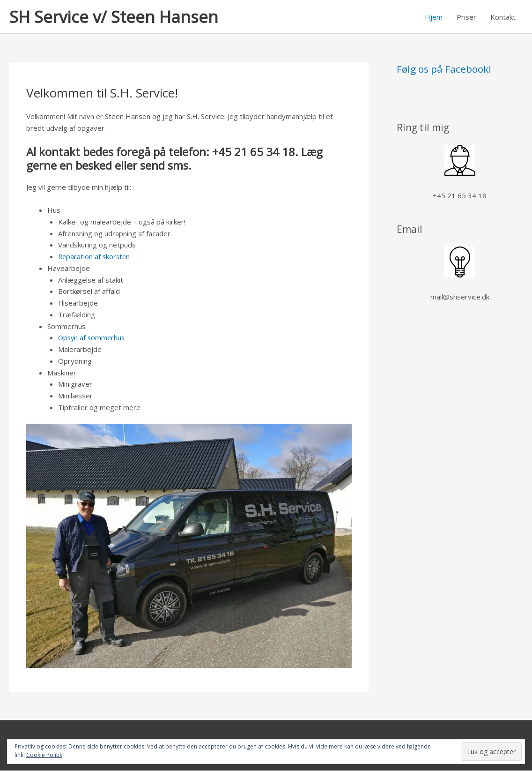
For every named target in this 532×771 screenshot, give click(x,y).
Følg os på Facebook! (444, 69)
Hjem (434, 17)
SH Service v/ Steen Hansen (114, 17)
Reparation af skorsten (95, 257)
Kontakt (503, 17)
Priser (466, 17)
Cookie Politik (44, 755)
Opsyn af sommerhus (93, 338)
